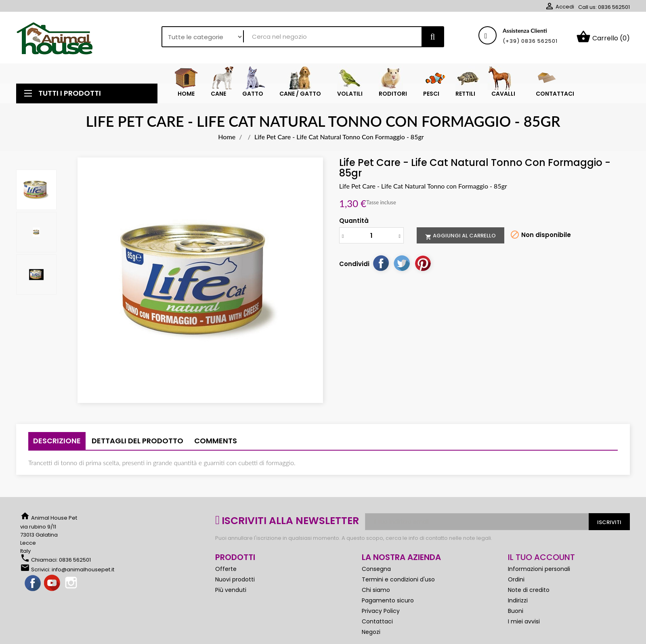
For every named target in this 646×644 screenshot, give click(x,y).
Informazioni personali (539, 569)
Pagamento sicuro (388, 600)
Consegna (376, 569)
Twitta (402, 263)
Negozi (371, 632)
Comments (216, 441)
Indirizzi (518, 600)
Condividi (381, 263)
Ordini (516, 579)
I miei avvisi (524, 621)
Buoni (516, 611)
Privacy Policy (381, 611)
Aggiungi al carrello (460, 236)
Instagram (72, 583)
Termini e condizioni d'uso (398, 579)
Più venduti (231, 590)
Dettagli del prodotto (137, 441)
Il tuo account (541, 557)
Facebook (33, 583)
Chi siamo (376, 590)
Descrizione (57, 441)
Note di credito (529, 590)
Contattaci (377, 621)
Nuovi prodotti (235, 579)
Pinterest (423, 263)
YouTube (52, 583)
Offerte (226, 569)
